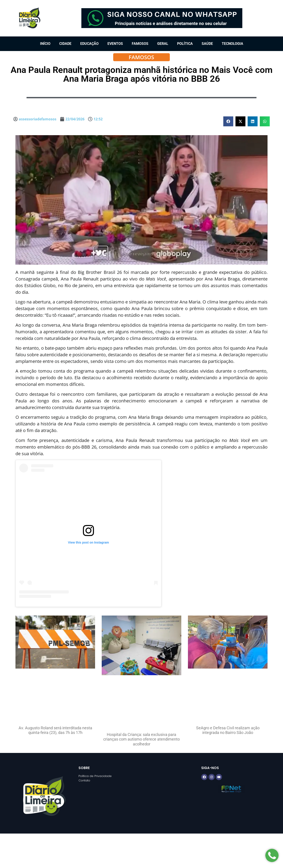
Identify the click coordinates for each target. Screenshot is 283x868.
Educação (89, 44)
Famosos (140, 44)
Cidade (65, 44)
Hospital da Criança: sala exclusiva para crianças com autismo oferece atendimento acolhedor (141, 739)
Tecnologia (232, 44)
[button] (228, 121)
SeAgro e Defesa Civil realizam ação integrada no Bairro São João (228, 730)
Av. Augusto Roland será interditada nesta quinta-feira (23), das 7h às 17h (55, 730)
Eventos (115, 44)
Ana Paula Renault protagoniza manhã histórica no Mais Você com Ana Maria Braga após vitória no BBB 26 (142, 74)
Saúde (207, 44)
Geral (163, 44)
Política (185, 44)
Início (45, 44)
